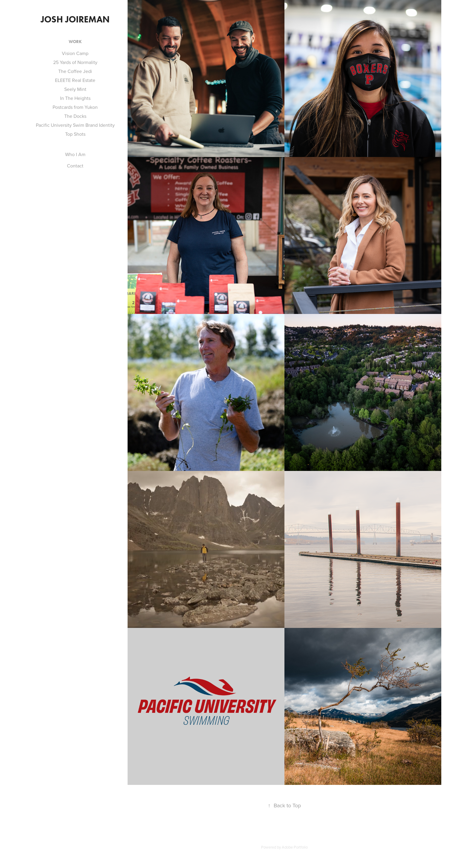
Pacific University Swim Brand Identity (75, 125)
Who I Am (75, 154)
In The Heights (75, 98)
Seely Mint (75, 89)
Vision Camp (75, 53)
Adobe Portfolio (295, 847)
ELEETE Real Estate (75, 80)
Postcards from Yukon (75, 107)
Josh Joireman (75, 19)
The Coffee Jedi (75, 71)
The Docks (75, 116)
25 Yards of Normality (75, 62)
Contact (75, 166)
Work (75, 42)
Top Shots (75, 134)
